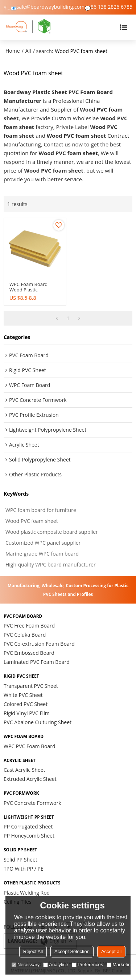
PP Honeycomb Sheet (29, 836)
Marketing (120, 965)
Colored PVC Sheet (26, 704)
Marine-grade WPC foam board (42, 554)
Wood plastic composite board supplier (52, 532)
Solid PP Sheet (20, 860)
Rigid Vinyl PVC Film (27, 713)
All (28, 51)
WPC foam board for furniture (41, 510)
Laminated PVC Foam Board (37, 662)
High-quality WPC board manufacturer (51, 564)
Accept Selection (72, 951)
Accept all (111, 951)
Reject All (33, 951)
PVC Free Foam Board (29, 626)
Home (13, 51)
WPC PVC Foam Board (30, 746)
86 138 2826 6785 (112, 7)
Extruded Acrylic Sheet (30, 779)
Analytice (56, 965)
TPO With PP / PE (24, 869)
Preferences (87, 965)
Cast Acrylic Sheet (24, 770)
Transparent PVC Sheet (31, 686)
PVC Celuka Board (25, 635)
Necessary (26, 965)
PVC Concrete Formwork (32, 803)
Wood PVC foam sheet (32, 521)
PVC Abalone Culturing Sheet (38, 722)
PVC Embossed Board (29, 653)
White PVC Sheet (23, 695)
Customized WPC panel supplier (43, 543)
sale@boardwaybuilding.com (51, 7)
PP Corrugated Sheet (28, 826)
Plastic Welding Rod (27, 893)
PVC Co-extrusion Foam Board (39, 644)
